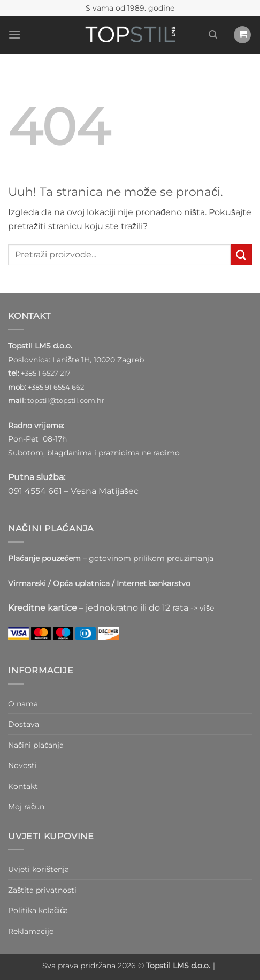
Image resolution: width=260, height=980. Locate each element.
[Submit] (241, 255)
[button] (14, 35)
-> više (202, 608)
